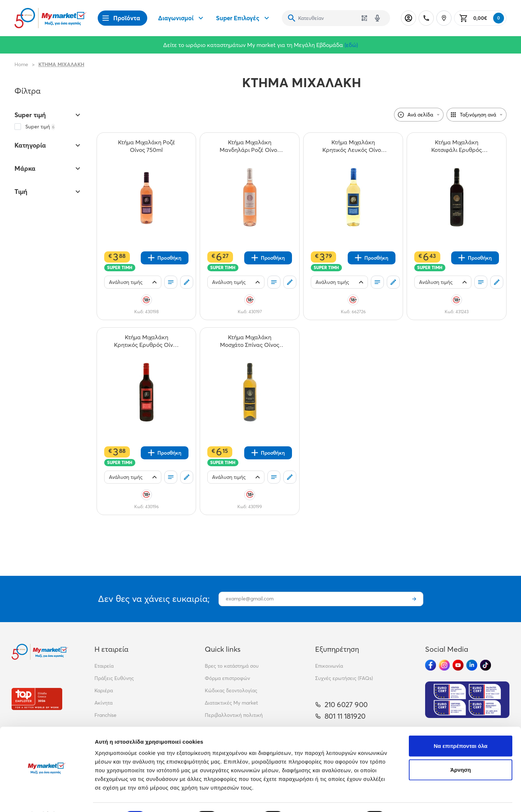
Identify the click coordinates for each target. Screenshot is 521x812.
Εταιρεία (104, 666)
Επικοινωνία (329, 666)
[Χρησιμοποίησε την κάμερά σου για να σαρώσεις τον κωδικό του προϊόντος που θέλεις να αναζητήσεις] (364, 18)
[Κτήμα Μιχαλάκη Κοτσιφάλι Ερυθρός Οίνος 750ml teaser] (457, 146)
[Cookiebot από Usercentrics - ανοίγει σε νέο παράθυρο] (47, 798)
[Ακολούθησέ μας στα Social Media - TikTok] (486, 665)
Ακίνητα (103, 703)
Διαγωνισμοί (182, 18)
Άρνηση (460, 750)
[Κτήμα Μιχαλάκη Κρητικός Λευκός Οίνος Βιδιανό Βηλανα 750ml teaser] (353, 146)
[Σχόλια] (187, 282)
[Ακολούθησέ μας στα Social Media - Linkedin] (472, 665)
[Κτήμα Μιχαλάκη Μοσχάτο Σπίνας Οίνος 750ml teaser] (250, 341)
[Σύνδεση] (408, 18)
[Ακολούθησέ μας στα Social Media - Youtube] (458, 665)
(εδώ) (351, 45)
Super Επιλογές (243, 18)
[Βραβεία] (37, 699)
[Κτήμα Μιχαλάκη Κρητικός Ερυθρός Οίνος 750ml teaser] (147, 341)
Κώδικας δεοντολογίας (231, 690)
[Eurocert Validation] (467, 700)
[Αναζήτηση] (292, 18)
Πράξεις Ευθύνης (114, 678)
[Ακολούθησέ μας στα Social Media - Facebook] (431, 665)
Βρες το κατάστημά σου (232, 666)
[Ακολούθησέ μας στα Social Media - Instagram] (444, 665)
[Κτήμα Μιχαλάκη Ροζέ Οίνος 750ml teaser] (147, 146)
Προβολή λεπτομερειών (430, 798)
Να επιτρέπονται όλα (461, 726)
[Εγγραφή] (414, 599)
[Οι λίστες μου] (171, 282)
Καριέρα (104, 690)
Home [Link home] (21, 64)
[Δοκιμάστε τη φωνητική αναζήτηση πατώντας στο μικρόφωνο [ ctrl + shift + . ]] (377, 18)
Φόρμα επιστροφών (227, 678)
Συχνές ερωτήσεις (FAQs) (344, 678)
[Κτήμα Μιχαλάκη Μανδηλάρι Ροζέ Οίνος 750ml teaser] (250, 146)
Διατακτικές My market (231, 703)
